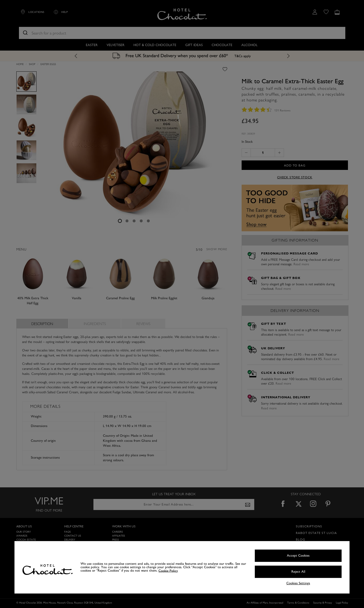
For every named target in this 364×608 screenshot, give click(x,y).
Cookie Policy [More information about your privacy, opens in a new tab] (168, 571)
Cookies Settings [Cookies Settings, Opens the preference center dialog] (298, 583)
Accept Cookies (298, 556)
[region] (182, 567)
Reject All (298, 572)
